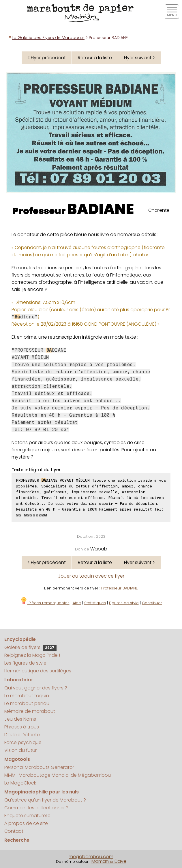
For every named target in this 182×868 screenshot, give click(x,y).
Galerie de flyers (30, 647)
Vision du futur (20, 750)
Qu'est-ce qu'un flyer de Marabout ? (45, 800)
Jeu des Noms (20, 719)
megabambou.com (91, 857)
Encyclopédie (20, 639)
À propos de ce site (26, 823)
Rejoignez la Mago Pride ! (32, 655)
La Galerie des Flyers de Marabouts (48, 38)
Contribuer (152, 603)
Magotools (17, 759)
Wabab (99, 549)
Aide (77, 603)
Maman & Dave (109, 861)
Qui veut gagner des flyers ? (36, 688)
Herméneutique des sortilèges (38, 671)
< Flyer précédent (47, 58)
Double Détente (22, 735)
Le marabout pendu (27, 703)
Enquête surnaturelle (27, 816)
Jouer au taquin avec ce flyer (91, 576)
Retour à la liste (95, 58)
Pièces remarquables (45, 603)
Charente (159, 210)
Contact (14, 831)
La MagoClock (20, 783)
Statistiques (95, 603)
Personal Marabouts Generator (39, 767)
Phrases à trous (22, 727)
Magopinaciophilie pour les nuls (42, 792)
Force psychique (23, 742)
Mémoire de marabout (30, 711)
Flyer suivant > (139, 58)
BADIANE (101, 209)
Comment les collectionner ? (36, 808)
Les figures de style (25, 663)
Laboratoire (18, 680)
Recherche (17, 840)
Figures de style (124, 603)
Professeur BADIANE (120, 588)
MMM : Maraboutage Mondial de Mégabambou (58, 775)
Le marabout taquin (27, 696)
